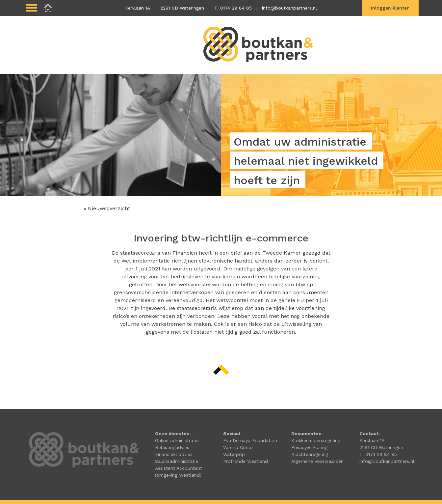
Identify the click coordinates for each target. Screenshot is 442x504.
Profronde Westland (246, 462)
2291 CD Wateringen (182, 8)
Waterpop (234, 455)
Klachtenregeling (310, 455)
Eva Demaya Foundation (250, 441)
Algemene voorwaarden (317, 462)
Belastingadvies (172, 448)
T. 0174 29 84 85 (233, 8)
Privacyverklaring (309, 448)
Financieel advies (174, 455)
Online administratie (177, 441)
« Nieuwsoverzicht (107, 209)
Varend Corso (238, 448)
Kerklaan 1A (138, 8)
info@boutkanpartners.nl (289, 8)
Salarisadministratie (177, 462)
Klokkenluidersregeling (316, 441)
